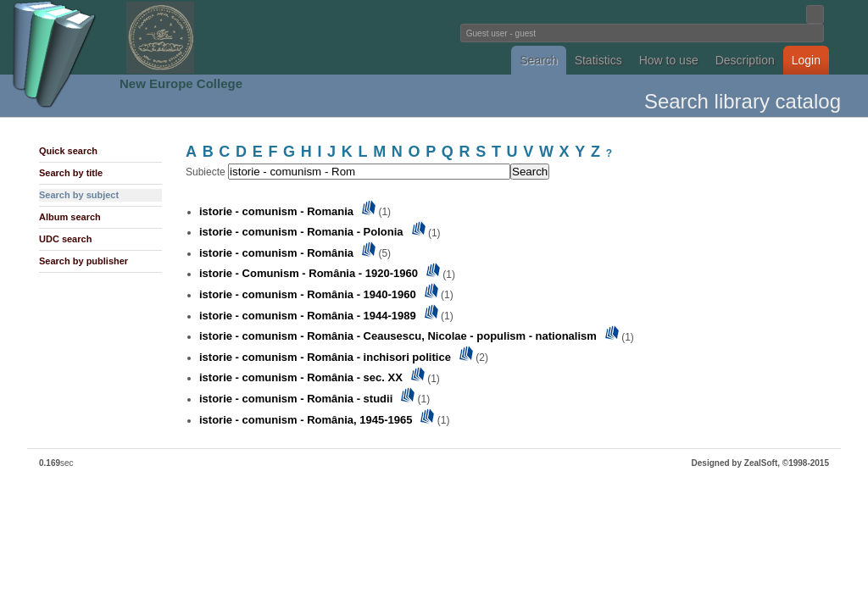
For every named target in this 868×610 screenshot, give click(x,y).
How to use (669, 60)
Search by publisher (83, 261)
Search (538, 60)
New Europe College (181, 83)
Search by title (71, 173)
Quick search (68, 151)
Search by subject (79, 195)
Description (745, 60)
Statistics (598, 60)
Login (806, 60)
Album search (70, 217)
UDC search (65, 239)
